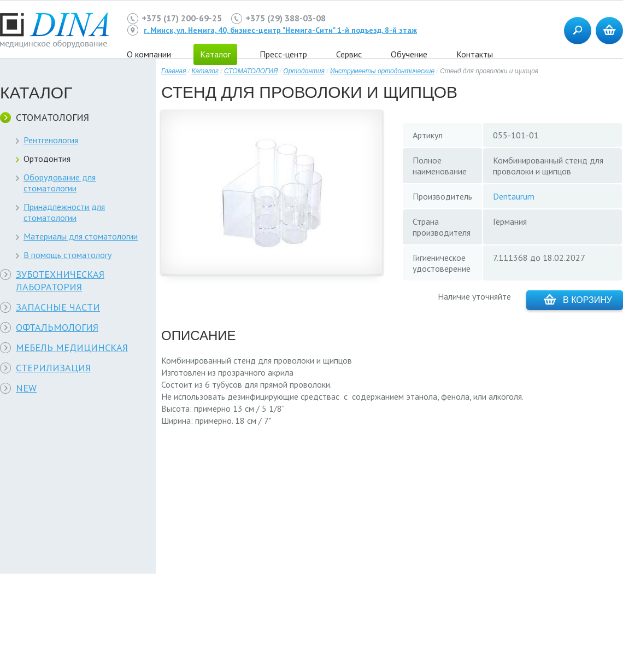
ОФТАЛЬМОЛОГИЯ (57, 327)
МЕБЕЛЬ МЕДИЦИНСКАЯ (72, 347)
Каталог (205, 71)
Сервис (349, 54)
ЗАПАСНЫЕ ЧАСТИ (58, 307)
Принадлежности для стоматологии (64, 212)
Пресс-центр (283, 54)
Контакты (475, 54)
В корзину (578, 299)
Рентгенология (51, 140)
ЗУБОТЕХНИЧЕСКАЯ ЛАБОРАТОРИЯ (60, 281)
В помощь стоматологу (67, 255)
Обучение (409, 54)
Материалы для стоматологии (81, 236)
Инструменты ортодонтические (382, 71)
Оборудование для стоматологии (60, 183)
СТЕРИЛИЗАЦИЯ (53, 368)
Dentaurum (514, 196)
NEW (26, 388)
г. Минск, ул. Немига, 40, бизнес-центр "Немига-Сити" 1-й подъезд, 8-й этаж (280, 30)
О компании (149, 54)
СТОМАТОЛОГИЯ (52, 117)
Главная (174, 71)
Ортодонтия (47, 159)
